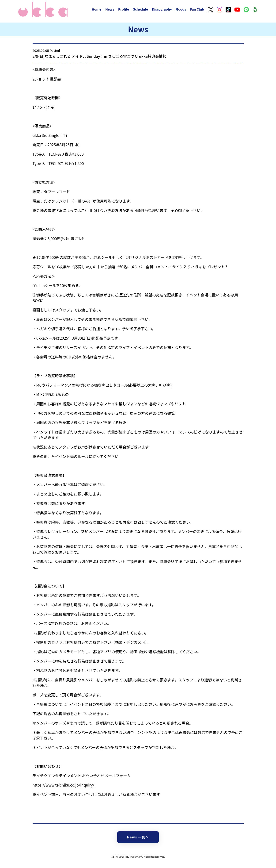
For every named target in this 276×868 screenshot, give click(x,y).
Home (96, 9)
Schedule (140, 9)
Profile (124, 9)
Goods (181, 9)
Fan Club (197, 9)
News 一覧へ (138, 837)
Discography (162, 9)
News (110, 9)
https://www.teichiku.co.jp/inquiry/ (63, 785)
